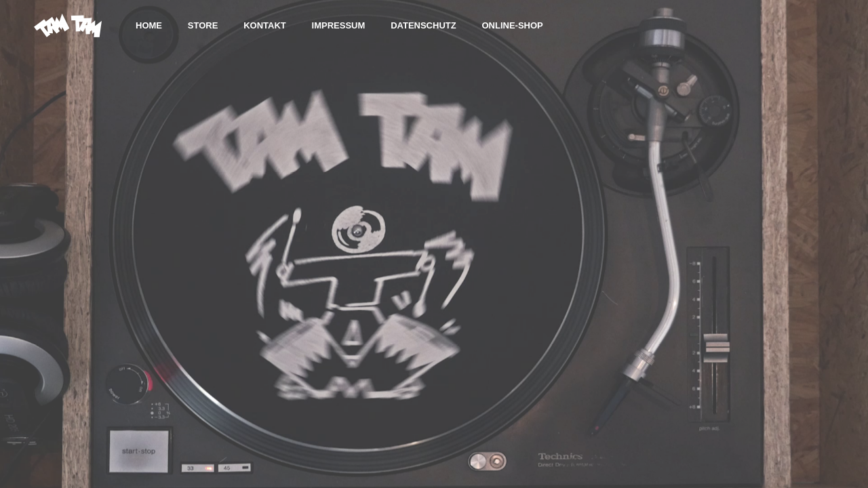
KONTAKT (265, 25)
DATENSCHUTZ (423, 25)
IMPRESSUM (339, 25)
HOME (149, 25)
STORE (203, 25)
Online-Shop (512, 25)
